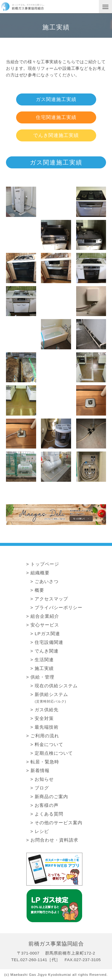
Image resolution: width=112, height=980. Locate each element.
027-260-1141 (34, 960)
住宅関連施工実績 (56, 117)
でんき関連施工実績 (56, 135)
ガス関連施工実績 (56, 99)
